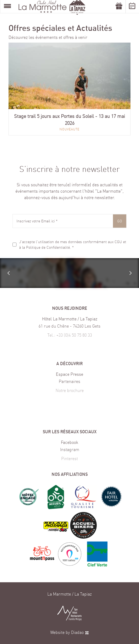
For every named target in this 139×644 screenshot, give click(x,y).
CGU (118, 244)
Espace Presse (69, 375)
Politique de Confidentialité (48, 250)
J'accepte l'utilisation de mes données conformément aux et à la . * (73, 247)
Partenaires (69, 384)
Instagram (70, 452)
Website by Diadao (70, 632)
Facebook (69, 443)
